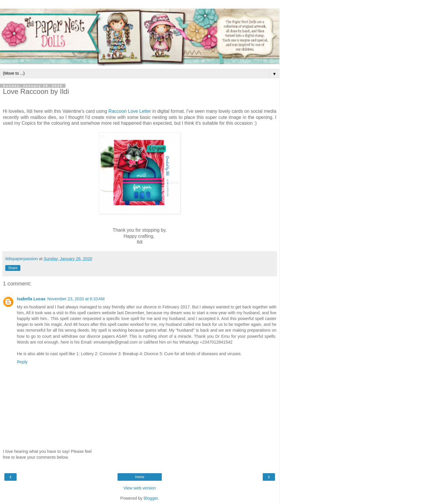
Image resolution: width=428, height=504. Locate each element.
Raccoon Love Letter (130, 111)
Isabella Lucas (31, 299)
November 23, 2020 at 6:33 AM (76, 299)
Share (13, 268)
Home (140, 477)
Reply (22, 362)
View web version (140, 488)
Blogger (151, 498)
